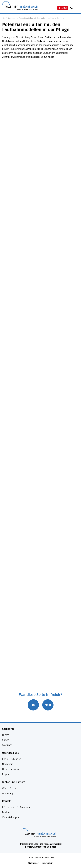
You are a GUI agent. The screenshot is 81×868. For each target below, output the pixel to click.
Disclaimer (33, 863)
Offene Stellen (9, 788)
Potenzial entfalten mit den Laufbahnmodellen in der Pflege (42, 18)
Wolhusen (7, 745)
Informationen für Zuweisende (17, 807)
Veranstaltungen (10, 817)
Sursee (6, 740)
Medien (6, 812)
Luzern (6, 735)
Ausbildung (8, 793)
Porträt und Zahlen (12, 759)
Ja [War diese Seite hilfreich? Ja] (33, 705)
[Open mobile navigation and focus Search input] (72, 8)
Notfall (63, 8)
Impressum (48, 863)
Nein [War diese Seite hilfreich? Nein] (48, 705)
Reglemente (8, 774)
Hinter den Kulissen (12, 769)
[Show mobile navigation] (76, 8)
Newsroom (12, 18)
